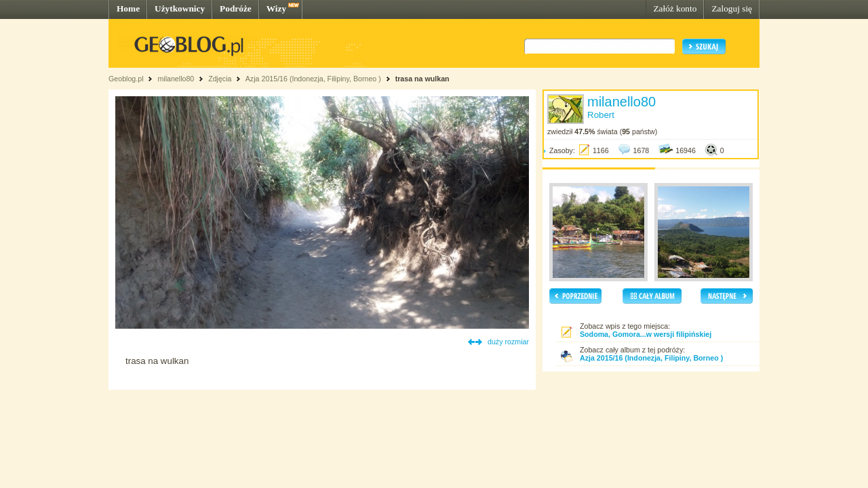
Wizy (276, 8)
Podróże (236, 8)
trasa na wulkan (422, 79)
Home (128, 8)
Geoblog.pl (126, 79)
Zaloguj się (732, 8)
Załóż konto (675, 8)
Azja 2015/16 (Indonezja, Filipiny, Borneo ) (313, 79)
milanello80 (176, 79)
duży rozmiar (508, 342)
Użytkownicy (180, 8)
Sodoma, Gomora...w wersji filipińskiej (646, 334)
